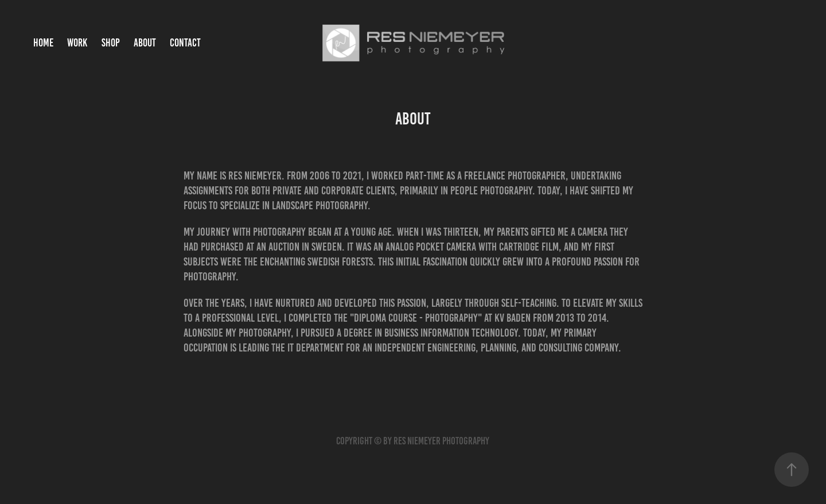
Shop (111, 43)
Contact (185, 43)
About (145, 43)
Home (43, 43)
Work (77, 43)
